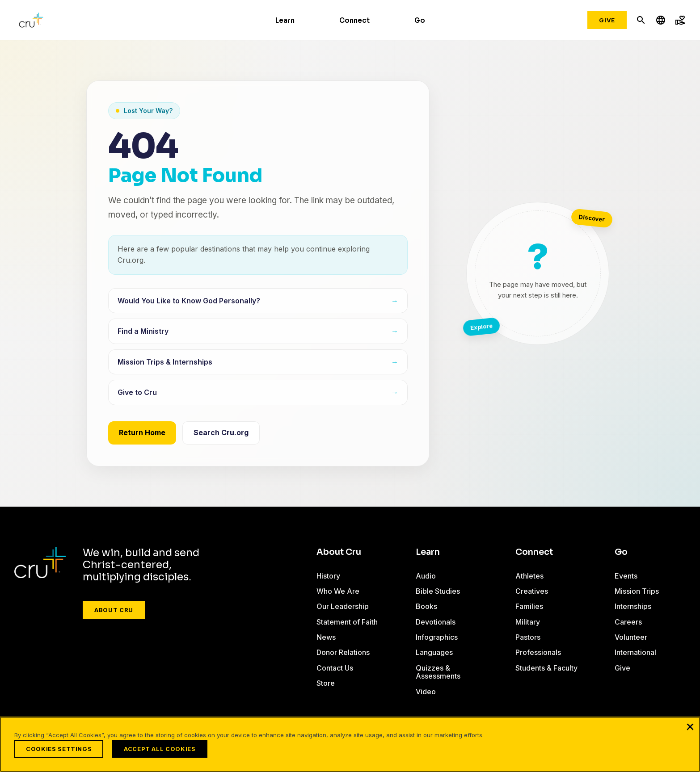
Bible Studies (438, 591)
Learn (285, 20)
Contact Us (335, 668)
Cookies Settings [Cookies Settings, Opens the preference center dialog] (59, 749)
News (326, 637)
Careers (628, 622)
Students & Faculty (546, 668)
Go (420, 20)
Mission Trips (637, 591)
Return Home (142, 432)
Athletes (529, 576)
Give (607, 20)
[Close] (690, 726)
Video (426, 692)
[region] (350, 744)
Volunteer (631, 637)
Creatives (532, 591)
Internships (633, 606)
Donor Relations (343, 652)
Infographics (437, 637)
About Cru (114, 610)
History (328, 576)
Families (529, 606)
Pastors (528, 637)
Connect (354, 20)
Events (626, 576)
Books (426, 606)
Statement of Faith (347, 622)
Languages (434, 652)
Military (528, 622)
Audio (426, 576)
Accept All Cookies (160, 749)
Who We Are (338, 591)
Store (326, 683)
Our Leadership (343, 606)
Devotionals (436, 622)
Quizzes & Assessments (438, 672)
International (635, 652)
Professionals (538, 652)
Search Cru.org (221, 432)
